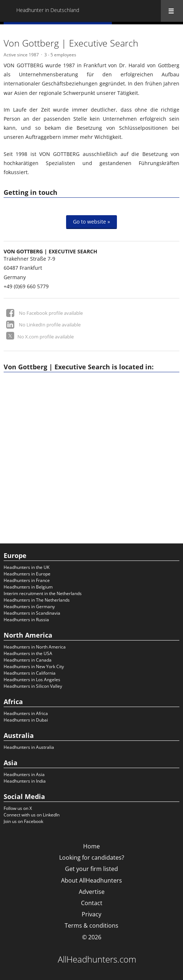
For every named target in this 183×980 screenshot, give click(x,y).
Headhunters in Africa (26, 713)
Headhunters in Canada (28, 660)
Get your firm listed (91, 869)
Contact (92, 903)
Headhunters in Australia (29, 747)
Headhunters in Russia (26, 620)
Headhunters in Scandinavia (32, 613)
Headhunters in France (27, 580)
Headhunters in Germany (29, 607)
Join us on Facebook (23, 821)
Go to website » (91, 222)
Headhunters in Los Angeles (32, 680)
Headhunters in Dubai (26, 720)
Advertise (92, 892)
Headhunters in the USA (28, 653)
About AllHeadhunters (91, 880)
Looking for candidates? (92, 857)
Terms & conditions (91, 925)
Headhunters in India (25, 781)
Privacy (91, 914)
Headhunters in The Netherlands (37, 600)
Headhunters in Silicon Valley (33, 686)
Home (91, 846)
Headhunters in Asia (24, 774)
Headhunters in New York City (34, 666)
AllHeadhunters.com (97, 959)
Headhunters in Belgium (28, 587)
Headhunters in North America (35, 647)
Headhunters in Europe (27, 574)
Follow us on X (18, 808)
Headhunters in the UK (27, 567)
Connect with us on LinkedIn (32, 815)
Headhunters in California (30, 673)
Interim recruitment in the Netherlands (43, 593)
